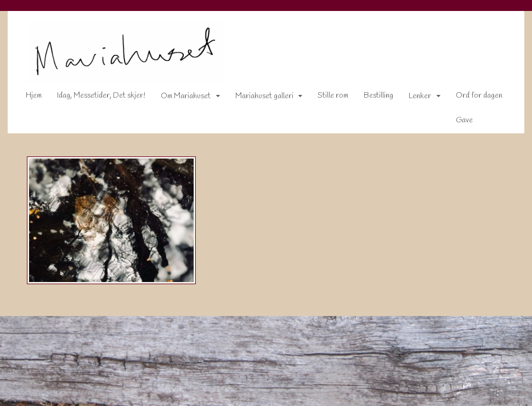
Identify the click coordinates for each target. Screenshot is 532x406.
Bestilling (371, 98)
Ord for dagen (472, 98)
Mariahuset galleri (257, 98)
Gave (457, 122)
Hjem (27, 98)
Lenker (413, 98)
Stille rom (326, 98)
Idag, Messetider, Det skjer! (94, 98)
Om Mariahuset (179, 98)
